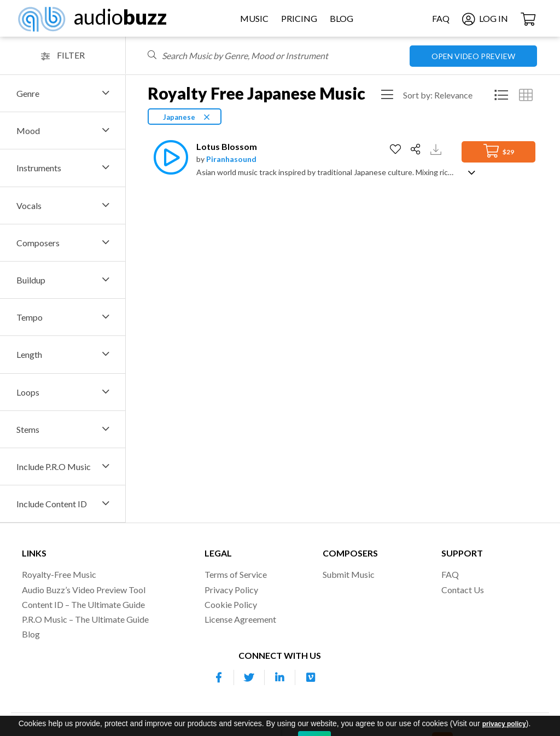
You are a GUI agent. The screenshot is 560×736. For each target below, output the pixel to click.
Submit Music (349, 574)
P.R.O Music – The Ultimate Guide (85, 619)
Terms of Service (236, 574)
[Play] (168, 157)
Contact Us (463, 590)
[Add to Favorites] (397, 149)
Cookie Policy (231, 604)
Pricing (299, 18)
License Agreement (240, 619)
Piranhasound (231, 159)
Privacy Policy (231, 590)
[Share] (417, 149)
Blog (342, 18)
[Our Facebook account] (219, 677)
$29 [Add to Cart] (499, 151)
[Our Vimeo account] (311, 677)
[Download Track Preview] (437, 149)
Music (254, 18)
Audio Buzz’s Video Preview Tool (84, 590)
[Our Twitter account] (249, 677)
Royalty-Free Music (59, 574)
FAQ (441, 18)
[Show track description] (472, 172)
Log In (485, 18)
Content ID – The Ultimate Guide (83, 604)
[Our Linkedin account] (280, 677)
